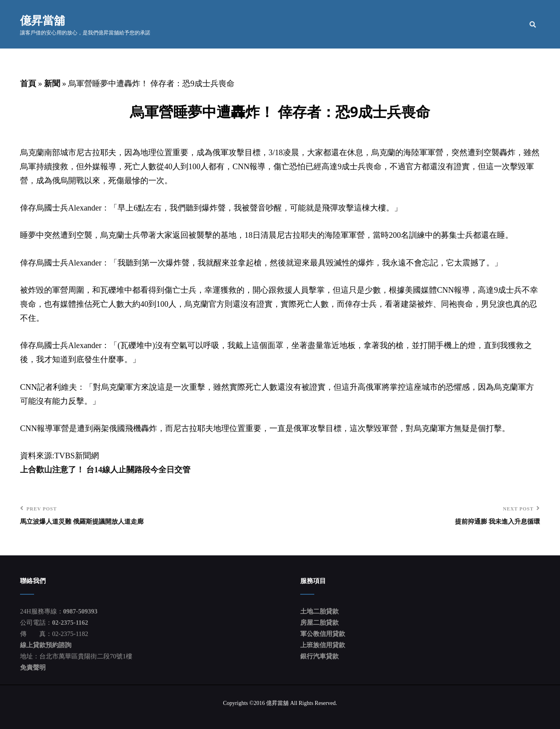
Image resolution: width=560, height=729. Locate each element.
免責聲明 (33, 668)
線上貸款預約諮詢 (46, 645)
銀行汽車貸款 (319, 657)
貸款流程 (463, 24)
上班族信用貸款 (323, 645)
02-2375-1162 (70, 623)
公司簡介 (373, 24)
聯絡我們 (505, 24)
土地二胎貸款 (319, 612)
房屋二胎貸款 (319, 623)
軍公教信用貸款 (323, 634)
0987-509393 (80, 612)
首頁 (338, 24)
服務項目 (414, 24)
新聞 (52, 83)
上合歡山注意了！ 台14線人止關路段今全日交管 (105, 470)
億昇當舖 (42, 20)
